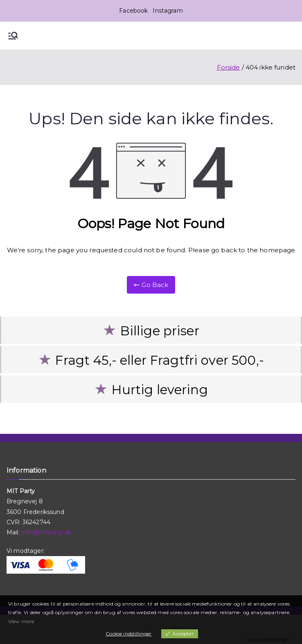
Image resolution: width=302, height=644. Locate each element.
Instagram (168, 11)
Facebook (133, 11)
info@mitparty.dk (46, 532)
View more (21, 621)
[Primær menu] (13, 36)
